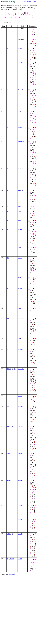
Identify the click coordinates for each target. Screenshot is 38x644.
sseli (20, 211)
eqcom (20, 505)
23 (8, 453)
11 (8, 211)
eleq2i (20, 48)
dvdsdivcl (21, 63)
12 (8, 229)
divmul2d (21, 426)
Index (35, 2)
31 (13, 559)
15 (8, 258)
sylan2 (20, 480)
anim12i (21, 229)
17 (8, 288)
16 (8, 369)
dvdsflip (12, 2)
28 (8, 534)
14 (8, 480)
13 (10, 229)
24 (8, 407)
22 (15, 369)
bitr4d (20, 453)
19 (8, 319)
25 (15, 426)
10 (11, 559)
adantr (20, 258)
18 (10, 369)
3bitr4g (20, 534)
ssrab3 (20, 206)
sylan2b (21, 90)
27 (10, 480)
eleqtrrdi (21, 111)
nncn (20, 247)
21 (8, 349)
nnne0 (20, 338)
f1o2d (20, 559)
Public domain (12, 575)
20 (12, 369)
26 (10, 453)
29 (10, 534)
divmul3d (21, 369)
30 (12, 534)
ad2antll (21, 319)
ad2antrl (21, 288)
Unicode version (28, 2)
